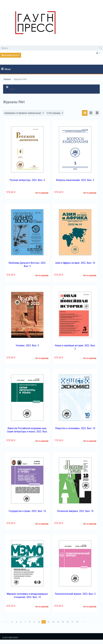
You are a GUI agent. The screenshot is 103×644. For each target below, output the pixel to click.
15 (63, 622)
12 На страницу (55, 113)
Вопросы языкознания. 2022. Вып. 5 (75, 180)
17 (73, 622)
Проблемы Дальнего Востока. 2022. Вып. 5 (27, 264)
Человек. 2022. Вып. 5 (27, 346)
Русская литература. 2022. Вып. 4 (27, 180)
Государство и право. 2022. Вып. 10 (27, 511)
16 (68, 622)
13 (53, 622)
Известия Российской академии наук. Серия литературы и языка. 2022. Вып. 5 (27, 432)
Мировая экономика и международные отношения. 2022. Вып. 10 (27, 595)
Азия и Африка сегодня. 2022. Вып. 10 (75, 263)
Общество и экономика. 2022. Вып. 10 (75, 428)
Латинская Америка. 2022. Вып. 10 (75, 511)
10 (39, 622)
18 (77, 622)
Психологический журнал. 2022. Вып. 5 (75, 594)
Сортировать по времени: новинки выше (24, 113)
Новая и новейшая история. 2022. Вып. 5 (75, 347)
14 (58, 622)
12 (49, 622)
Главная (7, 79)
